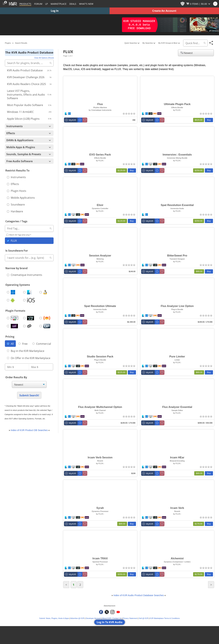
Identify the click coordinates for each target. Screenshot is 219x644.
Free (23, 344)
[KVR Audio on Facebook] (101, 612)
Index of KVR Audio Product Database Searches (139, 595)
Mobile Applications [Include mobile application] (21, 198)
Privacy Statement (130, 618)
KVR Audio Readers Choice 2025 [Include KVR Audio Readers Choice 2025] (29, 84)
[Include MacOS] (29, 292)
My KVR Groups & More (169, 43)
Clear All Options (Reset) (44, 58)
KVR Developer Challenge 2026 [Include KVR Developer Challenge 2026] (29, 77)
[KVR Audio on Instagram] (112, 612)
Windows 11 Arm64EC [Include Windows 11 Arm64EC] (29, 112)
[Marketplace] (59, 4)
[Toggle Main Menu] (4, 4)
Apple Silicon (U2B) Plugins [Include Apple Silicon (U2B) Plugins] (29, 119)
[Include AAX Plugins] (13, 326)
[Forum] (38, 4)
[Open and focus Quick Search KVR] (215, 4)
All (10, 344)
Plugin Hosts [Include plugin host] (17, 191)
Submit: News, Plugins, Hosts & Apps (54, 618)
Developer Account (93, 618)
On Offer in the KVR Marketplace (29, 358)
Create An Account (164, 11)
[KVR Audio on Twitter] (107, 612)
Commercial (42, 344)
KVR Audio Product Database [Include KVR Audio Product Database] (29, 70)
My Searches (149, 43)
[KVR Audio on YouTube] (118, 612)
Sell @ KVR (144, 618)
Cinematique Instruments (25, 275)
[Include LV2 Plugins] (45, 326)
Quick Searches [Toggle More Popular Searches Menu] (132, 43)
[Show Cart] (198, 4)
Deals (73, 4)
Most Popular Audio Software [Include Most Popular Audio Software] (29, 105)
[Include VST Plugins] (13, 318)
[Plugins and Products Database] (25, 4)
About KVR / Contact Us (112, 618)
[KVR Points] (183, 4)
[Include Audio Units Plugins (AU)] (45, 318)
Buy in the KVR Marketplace (26, 351)
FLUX (12, 241)
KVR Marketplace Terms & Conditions (165, 618)
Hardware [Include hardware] (15, 211)
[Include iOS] (29, 300)
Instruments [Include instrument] (16, 177)
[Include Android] (13, 300)
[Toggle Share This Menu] (211, 43)
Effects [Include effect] (13, 184)
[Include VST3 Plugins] (29, 318)
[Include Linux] (45, 292)
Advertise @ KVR (77, 618)
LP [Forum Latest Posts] (46, 4)
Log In (55, 11)
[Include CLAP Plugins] (29, 326)
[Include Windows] (13, 292)
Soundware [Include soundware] (16, 205)
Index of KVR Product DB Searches (29, 430)
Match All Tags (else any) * (19, 235)
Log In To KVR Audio (110, 622)
